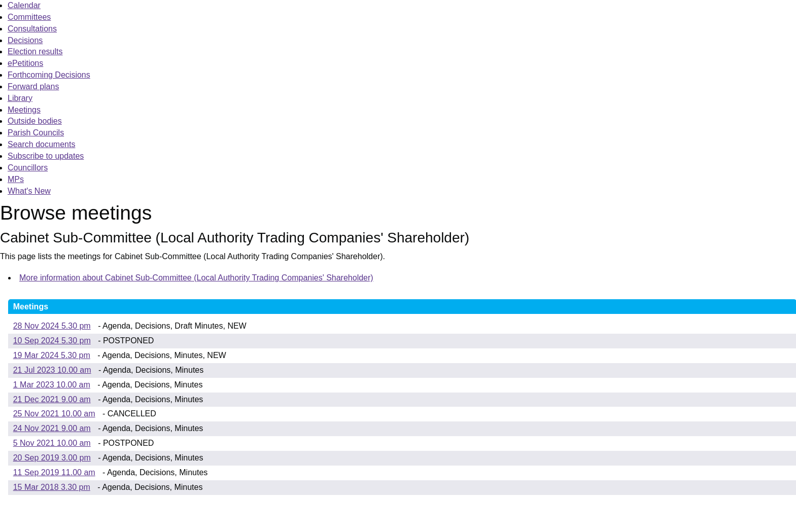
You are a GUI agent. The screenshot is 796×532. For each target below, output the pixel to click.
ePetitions (25, 63)
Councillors (28, 168)
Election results (35, 51)
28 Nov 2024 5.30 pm (52, 326)
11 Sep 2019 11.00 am (54, 472)
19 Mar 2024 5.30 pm (52, 355)
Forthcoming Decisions (49, 75)
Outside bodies (35, 121)
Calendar (24, 5)
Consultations (32, 29)
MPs (16, 179)
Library (20, 98)
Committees (29, 17)
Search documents (41, 144)
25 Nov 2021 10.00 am (54, 414)
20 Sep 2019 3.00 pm (52, 458)
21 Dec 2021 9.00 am (52, 399)
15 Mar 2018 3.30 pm (52, 487)
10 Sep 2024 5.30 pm (52, 341)
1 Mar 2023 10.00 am (52, 385)
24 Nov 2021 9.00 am (52, 428)
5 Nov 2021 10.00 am (52, 443)
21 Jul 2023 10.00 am (52, 370)
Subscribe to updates (46, 156)
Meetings (24, 110)
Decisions (25, 40)
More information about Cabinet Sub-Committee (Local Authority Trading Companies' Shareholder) (196, 278)
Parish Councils (36, 133)
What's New (29, 191)
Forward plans (33, 86)
